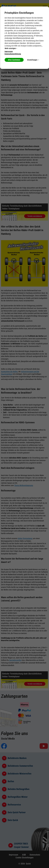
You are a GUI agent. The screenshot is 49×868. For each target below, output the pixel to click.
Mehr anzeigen (11, 48)
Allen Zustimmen (14, 60)
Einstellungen (33, 60)
